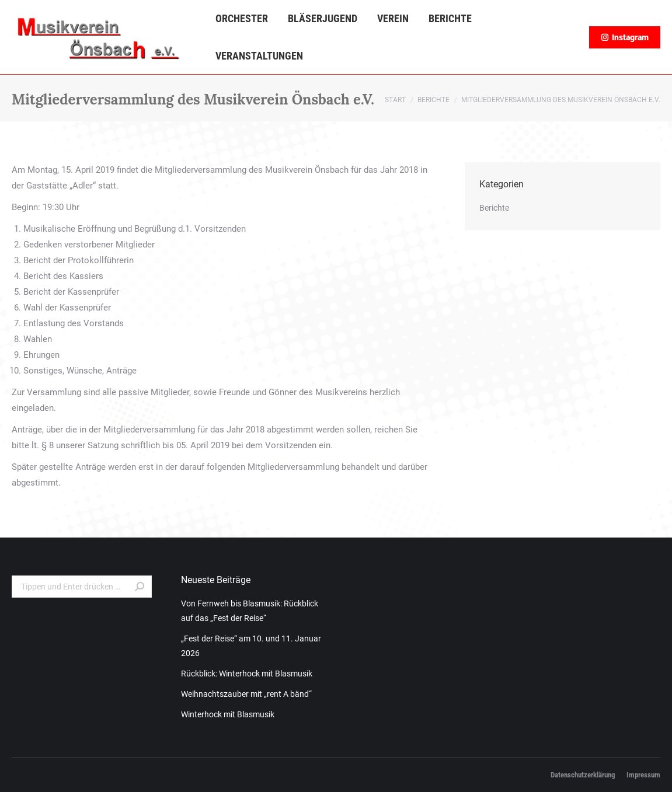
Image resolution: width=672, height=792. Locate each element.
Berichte (434, 100)
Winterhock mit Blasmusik (228, 714)
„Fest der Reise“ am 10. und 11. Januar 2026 (251, 646)
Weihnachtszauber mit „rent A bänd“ (246, 694)
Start (395, 100)
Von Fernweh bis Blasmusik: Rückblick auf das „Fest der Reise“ (250, 611)
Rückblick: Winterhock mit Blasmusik (247, 674)
